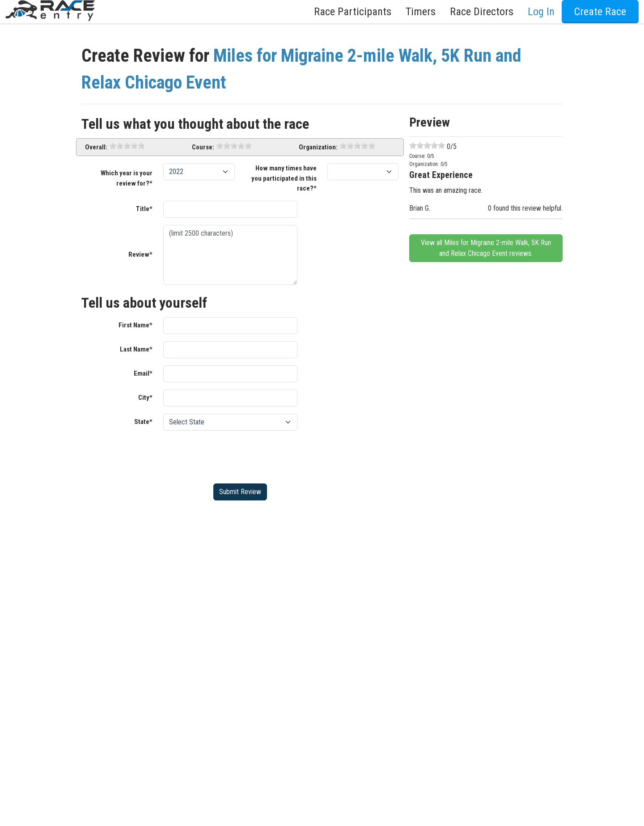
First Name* (136, 325)
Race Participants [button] (353, 12)
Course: (203, 147)
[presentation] (231, 455)
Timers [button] (421, 12)
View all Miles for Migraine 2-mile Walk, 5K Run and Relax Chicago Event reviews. (486, 248)
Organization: (318, 147)
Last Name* (136, 349)
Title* (144, 209)
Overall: (96, 147)
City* (145, 398)
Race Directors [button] (482, 12)
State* (143, 422)
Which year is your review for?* (127, 178)
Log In (541, 12)
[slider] (127, 146)
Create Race (600, 12)
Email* (143, 373)
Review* (140, 254)
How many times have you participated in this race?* (284, 178)
